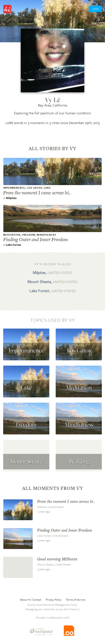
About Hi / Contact (31, 600)
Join (95, 9)
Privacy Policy (54, 600)
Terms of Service (75, 600)
